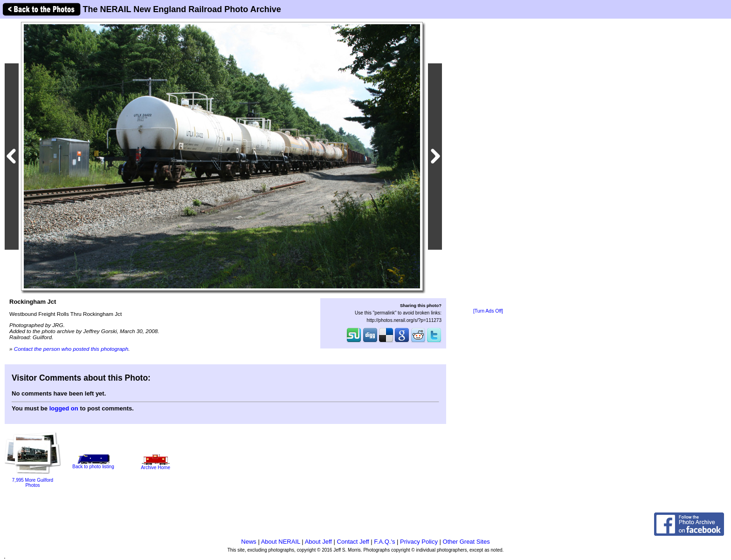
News (249, 542)
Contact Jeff (353, 542)
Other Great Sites (466, 542)
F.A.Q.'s (384, 542)
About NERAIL (281, 542)
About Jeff (318, 542)
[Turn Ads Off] (488, 311)
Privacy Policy (419, 542)
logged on (64, 408)
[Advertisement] (488, 164)
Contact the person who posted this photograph (71, 349)
